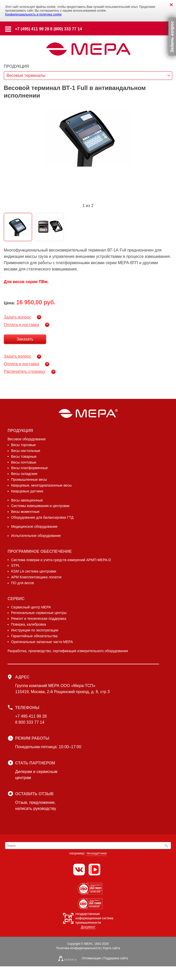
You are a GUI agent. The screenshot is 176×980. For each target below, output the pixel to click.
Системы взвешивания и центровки (40, 506)
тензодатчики (96, 853)
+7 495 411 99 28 (31, 716)
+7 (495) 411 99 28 (32, 29)
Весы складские (24, 474)
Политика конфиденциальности (78, 948)
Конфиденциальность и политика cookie (33, 14)
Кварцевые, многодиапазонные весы (41, 485)
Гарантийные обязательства (34, 636)
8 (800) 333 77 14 (66, 29)
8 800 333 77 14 (30, 722)
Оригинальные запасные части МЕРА (42, 642)
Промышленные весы (29, 480)
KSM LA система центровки (34, 571)
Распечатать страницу (25, 371)
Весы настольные (26, 451)
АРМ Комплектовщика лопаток (36, 577)
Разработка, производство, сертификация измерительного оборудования (68, 651)
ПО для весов (22, 583)
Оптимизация (91, 958)
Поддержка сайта (116, 958)
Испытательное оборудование (36, 536)
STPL (16, 565)
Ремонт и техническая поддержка (39, 619)
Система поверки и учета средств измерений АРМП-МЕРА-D (61, 560)
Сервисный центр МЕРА (31, 607)
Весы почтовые (24, 462)
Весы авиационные (27, 500)
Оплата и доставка (21, 325)
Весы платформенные (30, 468)
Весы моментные (25, 512)
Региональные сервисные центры (39, 613)
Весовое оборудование (27, 439)
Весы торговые (23, 445)
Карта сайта (111, 948)
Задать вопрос (17, 317)
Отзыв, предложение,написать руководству (36, 805)
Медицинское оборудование (34, 527)
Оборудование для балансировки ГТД (42, 517)
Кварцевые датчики (27, 491)
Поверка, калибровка (29, 624)
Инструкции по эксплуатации (35, 630)
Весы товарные (24, 457)
